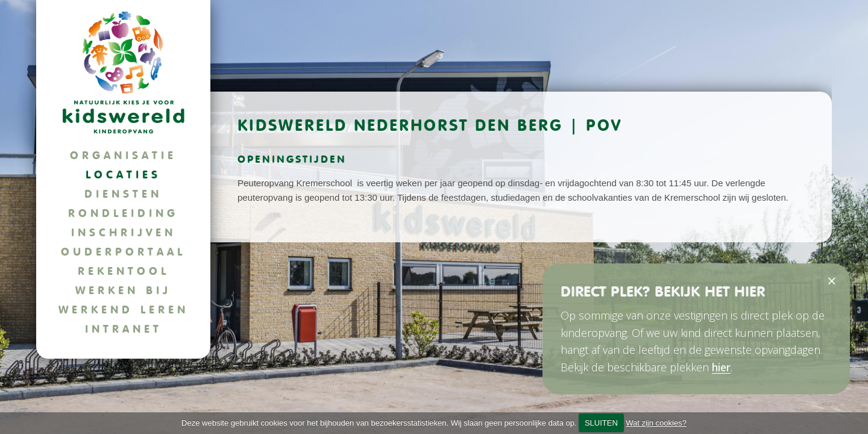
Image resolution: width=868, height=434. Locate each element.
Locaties (123, 175)
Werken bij (123, 290)
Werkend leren (124, 310)
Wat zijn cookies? (656, 423)
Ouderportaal (123, 252)
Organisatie (123, 155)
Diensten (123, 194)
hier (721, 367)
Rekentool (124, 271)
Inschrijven (124, 232)
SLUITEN (601, 423)
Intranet (124, 329)
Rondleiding (123, 213)
